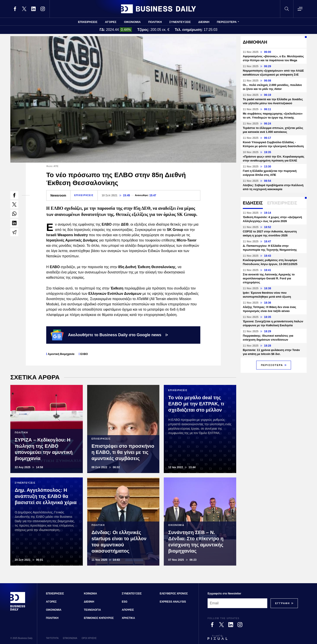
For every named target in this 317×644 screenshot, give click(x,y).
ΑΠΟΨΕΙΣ (128, 610)
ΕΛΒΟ (84, 354)
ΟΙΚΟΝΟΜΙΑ (132, 22)
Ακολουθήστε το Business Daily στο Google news (109, 335)
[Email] (237, 603)
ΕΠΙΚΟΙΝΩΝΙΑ (70, 638)
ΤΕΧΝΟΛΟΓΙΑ (92, 610)
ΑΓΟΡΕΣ (111, 22)
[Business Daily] (18, 610)
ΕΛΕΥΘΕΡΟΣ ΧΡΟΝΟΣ (174, 594)
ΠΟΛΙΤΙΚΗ (155, 22)
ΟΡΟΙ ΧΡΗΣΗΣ (89, 638)
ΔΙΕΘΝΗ (204, 22)
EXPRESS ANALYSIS (173, 602)
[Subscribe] (283, 603)
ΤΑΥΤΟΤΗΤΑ (52, 638)
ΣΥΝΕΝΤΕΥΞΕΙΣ (180, 22)
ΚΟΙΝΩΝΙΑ (90, 594)
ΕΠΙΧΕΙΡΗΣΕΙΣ (88, 22)
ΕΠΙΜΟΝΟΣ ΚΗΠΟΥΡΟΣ (99, 618)
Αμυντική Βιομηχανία (61, 354)
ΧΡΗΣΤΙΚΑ (128, 618)
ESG (124, 602)
